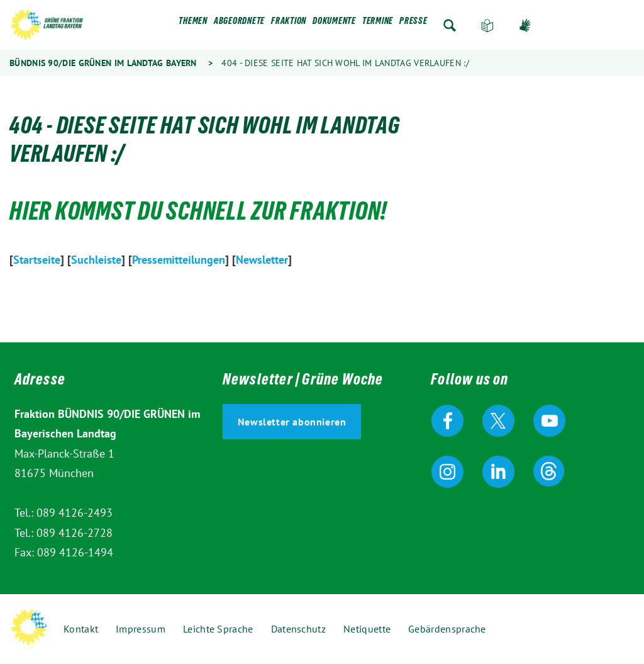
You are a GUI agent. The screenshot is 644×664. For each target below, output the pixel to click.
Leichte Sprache (487, 25)
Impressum (141, 629)
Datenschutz (298, 629)
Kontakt (81, 629)
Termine (378, 23)
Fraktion (289, 23)
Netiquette (367, 629)
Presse (414, 23)
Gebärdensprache (525, 25)
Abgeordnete (239, 23)
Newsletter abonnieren (292, 422)
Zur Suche (450, 25)
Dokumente (334, 23)
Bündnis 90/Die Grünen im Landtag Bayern (103, 63)
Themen (193, 23)
